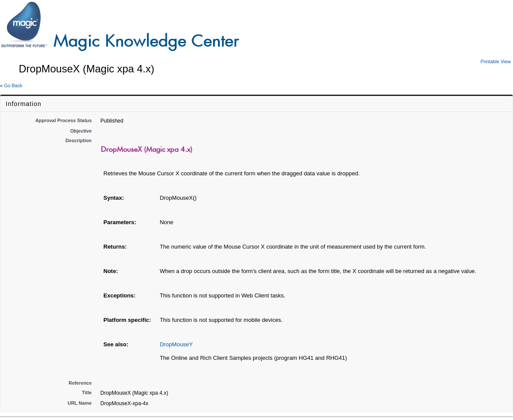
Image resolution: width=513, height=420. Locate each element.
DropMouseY (176, 344)
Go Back (13, 85)
